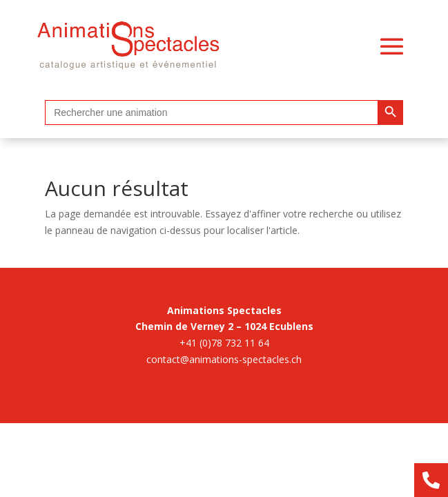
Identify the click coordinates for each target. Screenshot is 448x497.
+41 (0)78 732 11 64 (224, 343)
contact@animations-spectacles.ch (224, 359)
